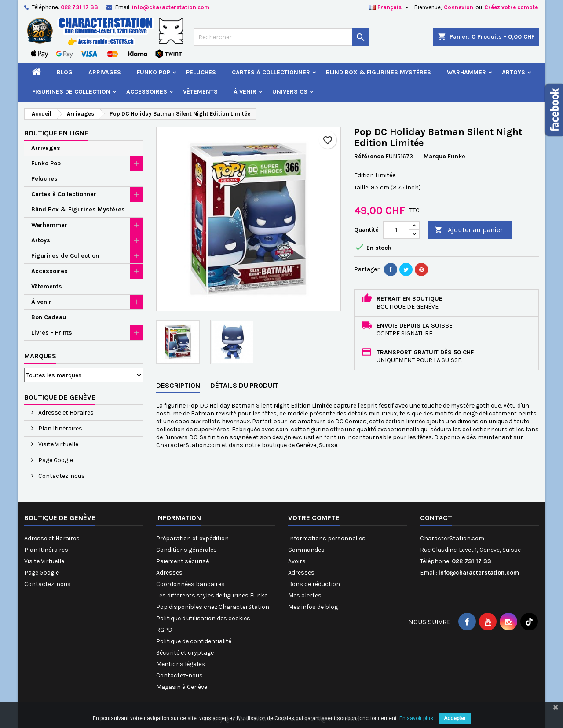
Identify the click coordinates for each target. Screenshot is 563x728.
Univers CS (290, 92)
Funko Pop (154, 72)
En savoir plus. (417, 718)
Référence (369, 156)
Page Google (55, 460)
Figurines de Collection (71, 92)
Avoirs (297, 561)
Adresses (169, 573)
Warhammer (466, 72)
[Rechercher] (281, 37)
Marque (435, 156)
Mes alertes (305, 595)
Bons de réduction (314, 584)
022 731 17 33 (79, 7)
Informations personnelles (327, 538)
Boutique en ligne (56, 133)
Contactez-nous (61, 476)
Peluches (201, 72)
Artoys (514, 72)
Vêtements (200, 92)
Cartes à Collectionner (271, 72)
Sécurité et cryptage (185, 653)
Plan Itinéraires (60, 428)
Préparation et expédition (192, 538)
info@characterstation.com (171, 7)
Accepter (455, 718)
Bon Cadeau (49, 317)
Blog (65, 72)
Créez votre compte (511, 7)
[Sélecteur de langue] (390, 7)
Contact (436, 518)
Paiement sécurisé (183, 561)
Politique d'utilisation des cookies (203, 618)
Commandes (306, 550)
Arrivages (105, 72)
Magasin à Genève (182, 687)
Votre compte (314, 518)
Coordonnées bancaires (190, 584)
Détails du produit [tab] (244, 385)
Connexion (459, 7)
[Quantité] (396, 230)
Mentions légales (181, 664)
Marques (40, 356)
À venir (245, 92)
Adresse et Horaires (65, 413)
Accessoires (147, 92)
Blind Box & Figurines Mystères (378, 72)
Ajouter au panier (469, 230)
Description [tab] (178, 385)
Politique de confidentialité (194, 641)
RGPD (164, 630)
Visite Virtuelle (58, 444)
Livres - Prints (52, 333)
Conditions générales (186, 550)
